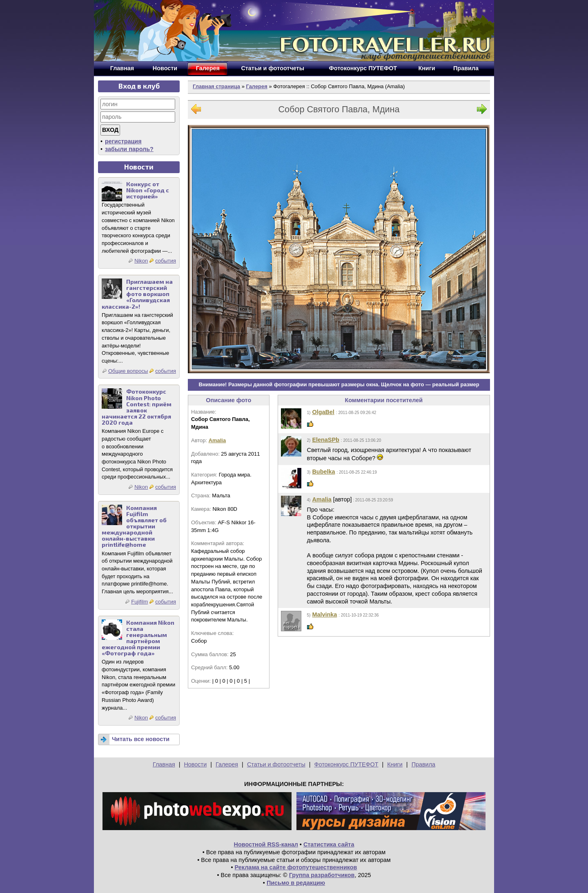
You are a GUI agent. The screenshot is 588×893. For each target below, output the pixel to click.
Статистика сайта (329, 844)
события (166, 261)
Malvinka (324, 615)
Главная (164, 764)
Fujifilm (139, 602)
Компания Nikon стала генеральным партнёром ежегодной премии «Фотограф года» (138, 638)
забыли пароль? (129, 149)
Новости (195, 764)
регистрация (123, 141)
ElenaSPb (325, 440)
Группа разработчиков (322, 875)
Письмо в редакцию (296, 883)
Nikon (141, 261)
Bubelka (323, 472)
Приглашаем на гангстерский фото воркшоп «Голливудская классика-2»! (137, 294)
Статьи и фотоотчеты (276, 764)
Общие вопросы (128, 371)
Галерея (256, 86)
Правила (423, 764)
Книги (395, 764)
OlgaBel (323, 412)
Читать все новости (141, 739)
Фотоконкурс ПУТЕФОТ (346, 764)
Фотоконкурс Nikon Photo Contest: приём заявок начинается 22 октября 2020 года (137, 407)
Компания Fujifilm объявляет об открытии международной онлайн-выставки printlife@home (134, 526)
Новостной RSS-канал (266, 844)
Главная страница (216, 86)
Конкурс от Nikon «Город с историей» (148, 190)
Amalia (217, 440)
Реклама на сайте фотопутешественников (296, 867)
